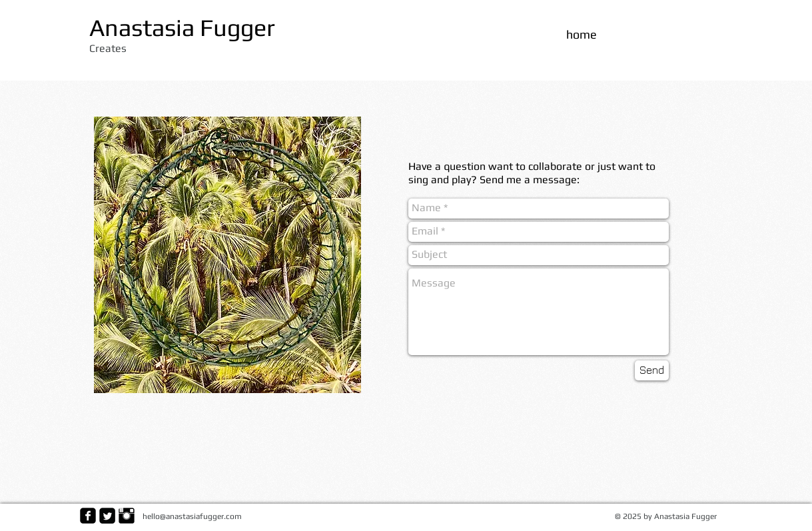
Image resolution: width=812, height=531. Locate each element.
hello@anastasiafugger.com (192, 516)
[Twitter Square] (107, 516)
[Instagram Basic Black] (127, 516)
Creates (108, 48)
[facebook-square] (88, 516)
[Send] (652, 370)
